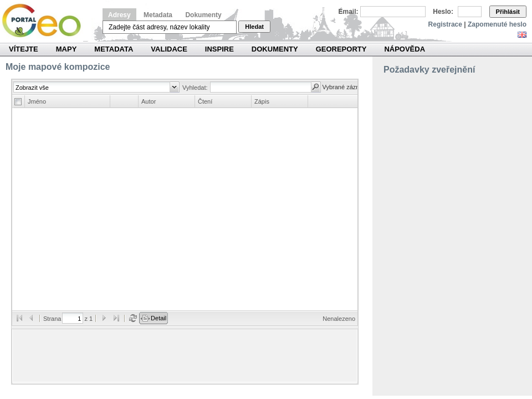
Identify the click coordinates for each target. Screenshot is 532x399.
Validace (169, 49)
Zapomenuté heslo (497, 24)
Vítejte (24, 49)
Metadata (158, 15)
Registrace (445, 24)
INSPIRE (219, 49)
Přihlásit (508, 12)
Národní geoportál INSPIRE (46, 21)
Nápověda (405, 49)
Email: (349, 12)
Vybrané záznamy (347, 87)
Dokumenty (203, 15)
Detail (158, 318)
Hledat (254, 27)
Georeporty (341, 49)
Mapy (66, 49)
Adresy (119, 15)
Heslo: (443, 12)
